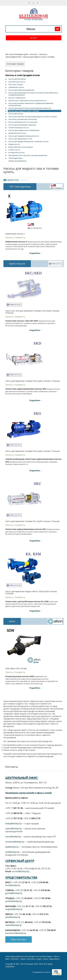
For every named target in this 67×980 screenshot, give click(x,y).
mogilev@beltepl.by (14, 909)
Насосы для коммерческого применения (24, 130)
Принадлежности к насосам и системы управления (28, 155)
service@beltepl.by (21, 871)
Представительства (21, 877)
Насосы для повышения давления (21, 90)
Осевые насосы (14, 150)
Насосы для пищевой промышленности (24, 136)
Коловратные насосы (16, 153)
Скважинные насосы (16, 87)
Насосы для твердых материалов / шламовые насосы (28, 142)
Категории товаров (15, 64)
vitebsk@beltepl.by (13, 925)
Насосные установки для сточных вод (23, 119)
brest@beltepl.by (13, 885)
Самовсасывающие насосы (19, 128)
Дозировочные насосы (17, 133)
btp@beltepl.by (12, 847)
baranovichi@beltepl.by (16, 933)
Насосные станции (16, 85)
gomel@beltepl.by (14, 893)
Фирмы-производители (17, 161)
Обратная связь (19, 939)
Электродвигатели (15, 158)
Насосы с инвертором (17, 98)
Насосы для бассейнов (17, 79)
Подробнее (35, 253)
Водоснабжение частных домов (21, 147)
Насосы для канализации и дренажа (22, 125)
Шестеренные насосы (17, 82)
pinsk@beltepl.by (13, 917)
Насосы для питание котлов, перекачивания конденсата (30, 108)
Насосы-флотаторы (16, 114)
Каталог (33, 38)
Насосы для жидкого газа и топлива (24, 111)
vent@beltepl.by (12, 852)
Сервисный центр (20, 861)
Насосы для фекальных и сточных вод (23, 122)
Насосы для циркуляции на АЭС (20, 139)
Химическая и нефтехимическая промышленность (28, 101)
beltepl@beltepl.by (13, 824)
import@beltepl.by (13, 829)
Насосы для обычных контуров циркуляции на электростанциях (33, 117)
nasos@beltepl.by (13, 837)
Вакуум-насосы (14, 144)
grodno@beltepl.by (14, 901)
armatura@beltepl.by (15, 842)
